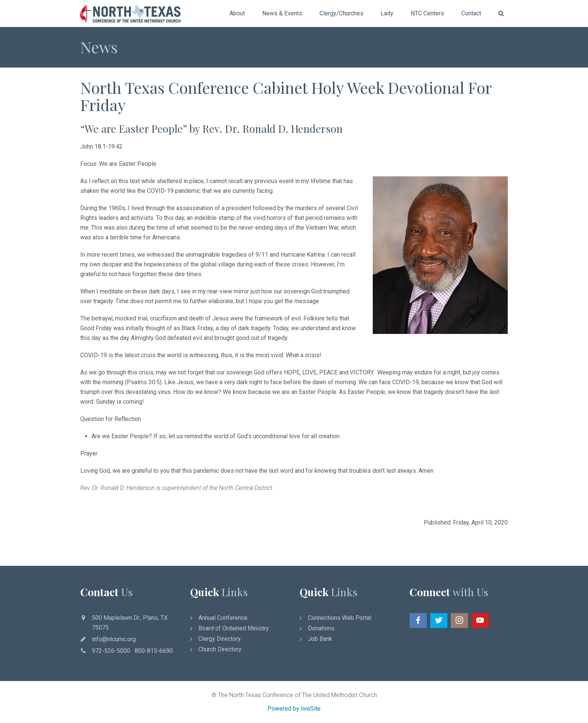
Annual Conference (223, 618)
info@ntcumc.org (114, 639)
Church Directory (220, 649)
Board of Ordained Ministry (234, 628)
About (237, 13)
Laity (387, 13)
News (99, 47)
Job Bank (320, 639)
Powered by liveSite (294, 709)
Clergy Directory (220, 639)
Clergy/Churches (341, 13)
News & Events (282, 13)
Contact (471, 13)
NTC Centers (427, 13)
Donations (321, 628)
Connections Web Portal (340, 618)
